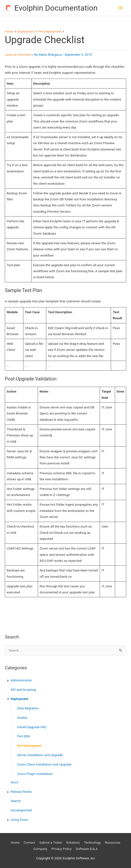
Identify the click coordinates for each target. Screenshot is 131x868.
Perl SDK (23, 736)
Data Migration (28, 708)
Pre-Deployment (29, 746)
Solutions (73, 842)
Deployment (20, 699)
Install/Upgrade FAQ (32, 727)
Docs (14, 782)
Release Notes (21, 792)
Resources (113, 842)
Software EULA (87, 849)
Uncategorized (21, 810)
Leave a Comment (18, 54)
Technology (92, 842)
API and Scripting (23, 690)
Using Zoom (20, 820)
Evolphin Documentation (56, 8)
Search (16, 801)
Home (15, 842)
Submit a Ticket (51, 842)
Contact (29, 842)
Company (40, 849)
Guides (22, 718)
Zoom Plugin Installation (35, 774)
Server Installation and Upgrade (40, 755)
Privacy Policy (61, 849)
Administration (21, 680)
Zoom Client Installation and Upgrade (44, 764)
